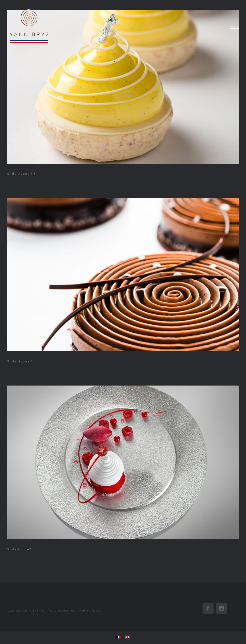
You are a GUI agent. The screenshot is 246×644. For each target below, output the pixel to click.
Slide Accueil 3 (22, 174)
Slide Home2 (19, 549)
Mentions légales (90, 610)
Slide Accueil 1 (21, 361)
